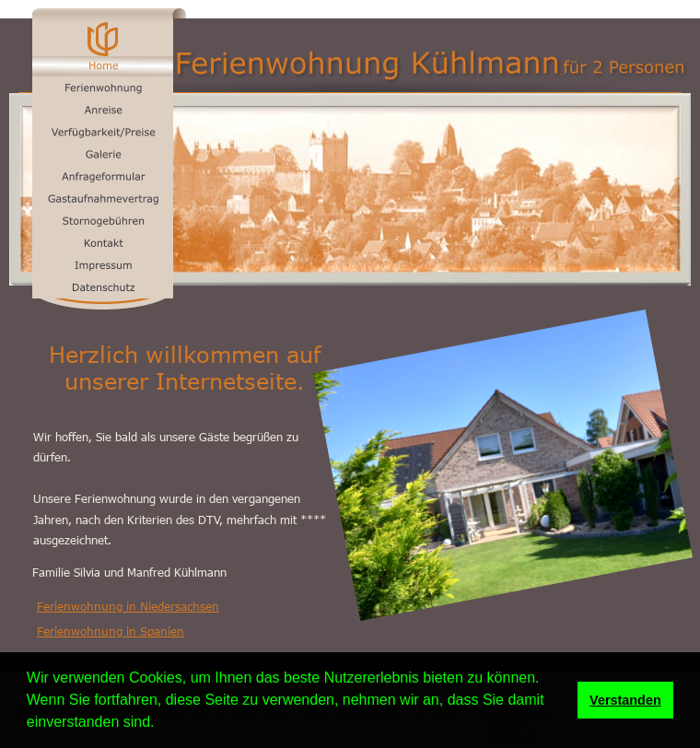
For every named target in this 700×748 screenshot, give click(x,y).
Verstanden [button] (625, 700)
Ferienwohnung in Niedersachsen (128, 606)
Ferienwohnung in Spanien (111, 631)
